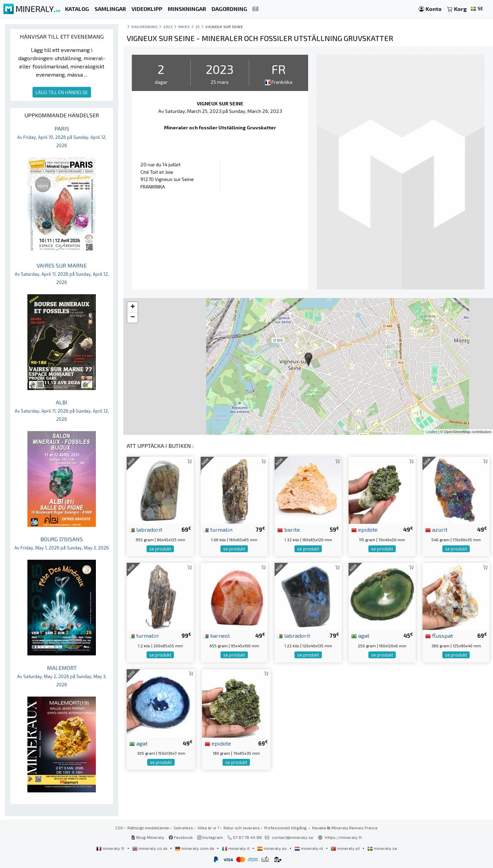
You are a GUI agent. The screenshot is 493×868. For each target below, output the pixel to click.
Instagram (210, 837)
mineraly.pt (346, 848)
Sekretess (183, 828)
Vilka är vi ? (208, 828)
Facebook (181, 837)
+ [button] (133, 307)
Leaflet (432, 432)
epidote (364, 529)
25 (198, 27)
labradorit (146, 529)
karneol (217, 635)
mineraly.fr (111, 848)
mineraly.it (236, 848)
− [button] (133, 318)
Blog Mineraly (148, 837)
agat (360, 635)
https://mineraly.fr (344, 837)
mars (184, 27)
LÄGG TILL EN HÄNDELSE (62, 92)
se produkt (160, 549)
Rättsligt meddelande (148, 828)
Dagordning (144, 27)
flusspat (439, 635)
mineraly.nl (309, 848)
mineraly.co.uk (150, 848)
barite (289, 529)
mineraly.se (382, 848)
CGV (119, 828)
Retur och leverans (242, 828)
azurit (436, 529)
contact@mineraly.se (293, 837)
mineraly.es (273, 848)
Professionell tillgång (286, 828)
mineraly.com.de (195, 848)
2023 (168, 27)
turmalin (218, 529)
